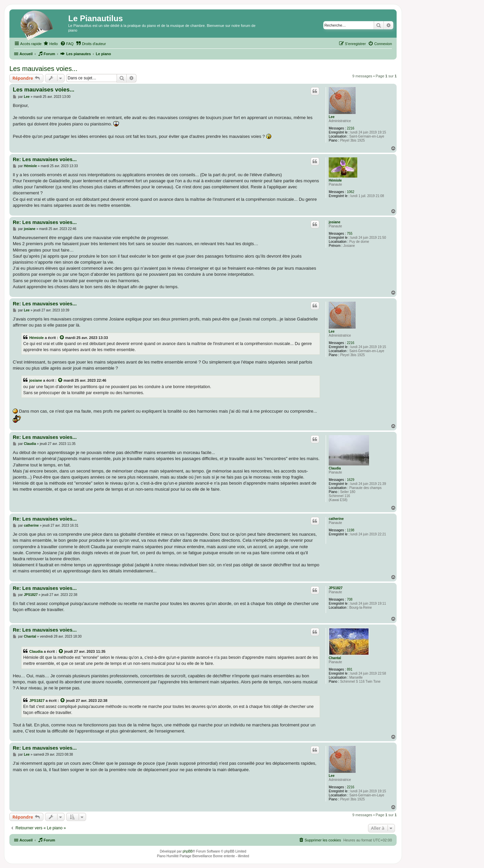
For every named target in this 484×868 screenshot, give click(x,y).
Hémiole (335, 180)
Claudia (335, 468)
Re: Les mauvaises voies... (45, 159)
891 (350, 669)
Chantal (335, 658)
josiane (334, 222)
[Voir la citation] (62, 338)
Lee (332, 117)
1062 (351, 192)
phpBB (188, 851)
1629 (351, 480)
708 (350, 599)
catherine (336, 519)
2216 (351, 128)
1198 (351, 530)
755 (350, 234)
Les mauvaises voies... (43, 69)
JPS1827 (336, 588)
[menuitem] (51, 44)
